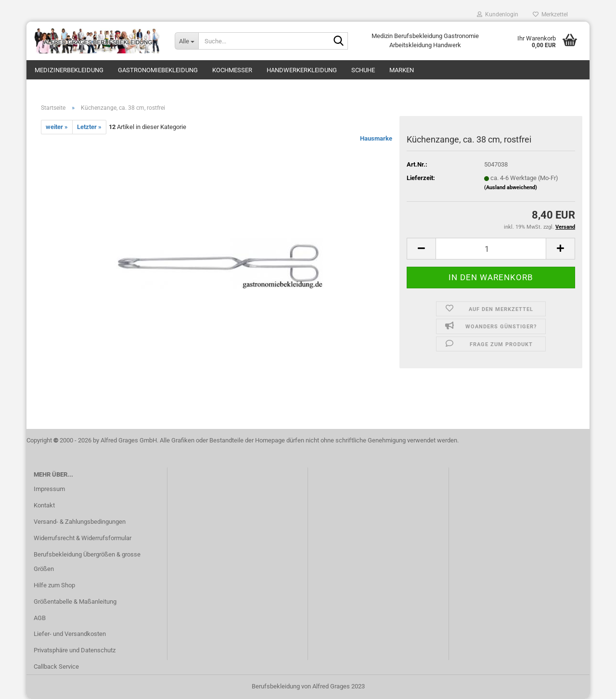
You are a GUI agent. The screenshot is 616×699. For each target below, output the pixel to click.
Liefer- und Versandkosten (70, 634)
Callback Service (56, 667)
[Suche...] (186, 41)
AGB (40, 618)
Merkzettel (550, 14)
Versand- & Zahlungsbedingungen (80, 522)
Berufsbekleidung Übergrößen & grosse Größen (87, 562)
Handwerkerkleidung (302, 70)
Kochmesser (232, 70)
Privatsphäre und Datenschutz (75, 650)
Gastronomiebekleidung (158, 70)
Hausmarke (376, 138)
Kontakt (44, 505)
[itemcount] (491, 249)
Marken (402, 70)
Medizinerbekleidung (69, 70)
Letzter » (89, 127)
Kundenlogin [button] (498, 14)
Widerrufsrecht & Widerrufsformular (83, 538)
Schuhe (363, 70)
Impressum (49, 489)
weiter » (57, 127)
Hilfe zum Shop (54, 585)
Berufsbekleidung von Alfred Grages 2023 (308, 686)
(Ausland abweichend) (511, 188)
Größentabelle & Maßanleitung (75, 602)
